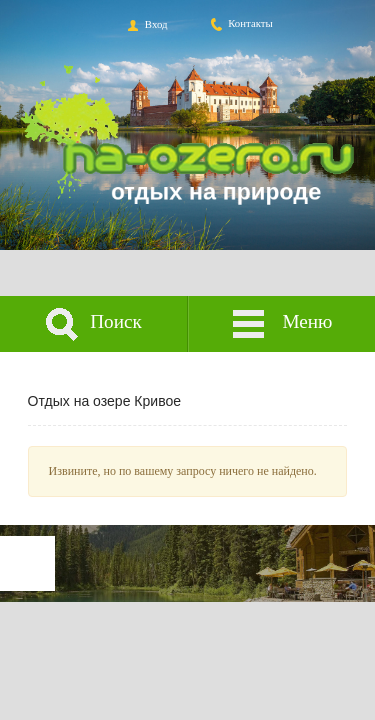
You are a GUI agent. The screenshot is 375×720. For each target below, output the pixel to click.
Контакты (240, 23)
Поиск (93, 324)
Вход (145, 24)
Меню (281, 324)
